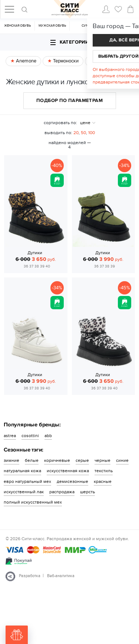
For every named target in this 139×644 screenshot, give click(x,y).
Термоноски (65, 61)
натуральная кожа (22, 471)
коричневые (57, 460)
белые (32, 460)
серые (82, 460)
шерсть (87, 492)
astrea (10, 436)
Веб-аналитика (61, 576)
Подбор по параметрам (69, 100)
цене (85, 123)
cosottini (30, 436)
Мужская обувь (52, 26)
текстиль (104, 471)
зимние (11, 460)
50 (83, 133)
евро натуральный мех (27, 481)
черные (102, 460)
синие (122, 460)
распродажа (62, 492)
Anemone (26, 61)
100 (92, 133)
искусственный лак (24, 492)
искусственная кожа (68, 471)
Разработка (30, 576)
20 (76, 133)
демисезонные (72, 481)
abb (48, 436)
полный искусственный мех (33, 502)
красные (103, 481)
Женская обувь (17, 26)
